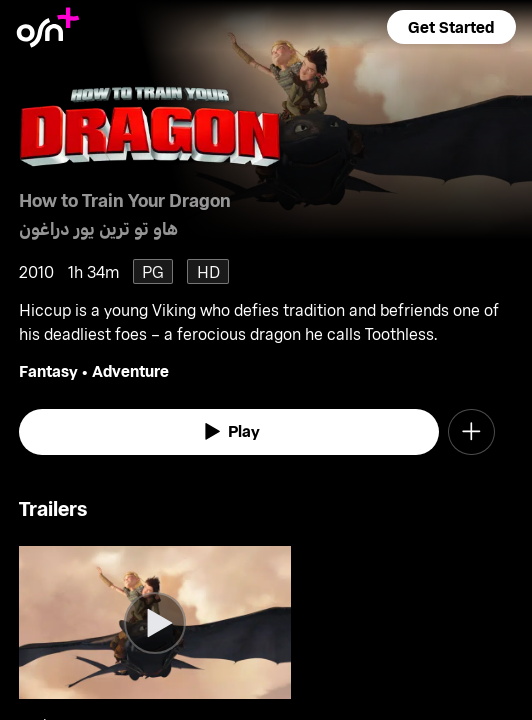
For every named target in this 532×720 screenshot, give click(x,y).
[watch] (229, 432)
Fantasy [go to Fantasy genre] (48, 370)
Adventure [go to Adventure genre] (130, 370)
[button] (451, 27)
